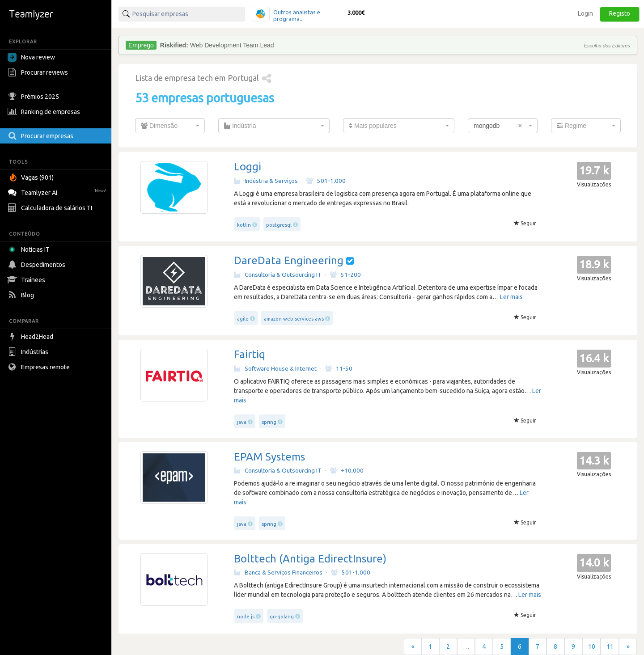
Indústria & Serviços (266, 181)
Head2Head (32, 337)
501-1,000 (326, 181)
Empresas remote (40, 367)
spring (269, 422)
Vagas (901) (32, 177)
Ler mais (511, 297)
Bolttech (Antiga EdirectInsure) (310, 559)
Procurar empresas (42, 136)
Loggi (248, 167)
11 (610, 647)
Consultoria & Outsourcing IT (278, 275)
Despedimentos (38, 265)
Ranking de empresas (45, 112)
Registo (620, 13)
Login (585, 13)
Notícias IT (30, 249)
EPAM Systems (269, 457)
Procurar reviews (39, 72)
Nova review (31, 57)
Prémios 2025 (34, 97)
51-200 (345, 275)
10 (592, 647)
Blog (22, 295)
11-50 (339, 368)
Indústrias (29, 352)
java (242, 422)
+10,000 (347, 470)
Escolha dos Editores (607, 46)
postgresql (279, 225)
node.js (246, 617)
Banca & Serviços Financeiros (278, 572)
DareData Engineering (289, 260)
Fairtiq (250, 354)
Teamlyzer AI (58, 192)
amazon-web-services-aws (294, 319)
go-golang (282, 617)
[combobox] (170, 126)
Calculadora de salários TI (51, 208)
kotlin (244, 225)
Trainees (28, 280)
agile (243, 319)
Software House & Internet (275, 368)
